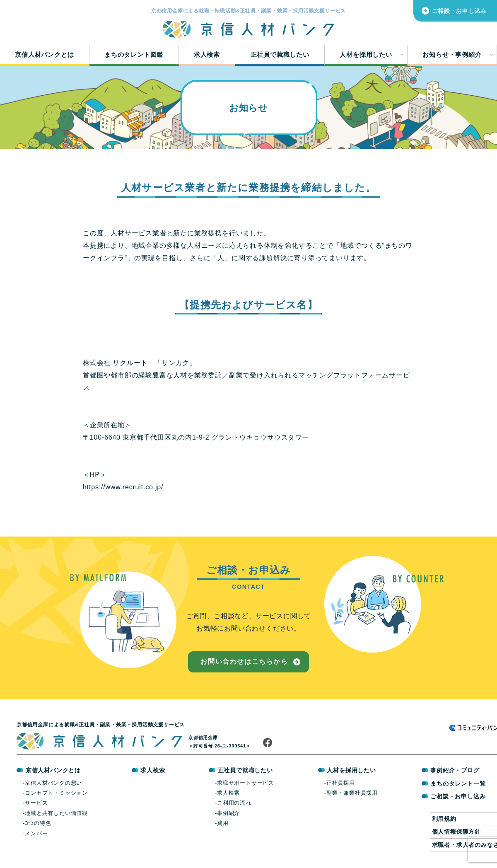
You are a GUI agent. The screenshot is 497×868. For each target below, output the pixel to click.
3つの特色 (38, 823)
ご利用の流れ (234, 803)
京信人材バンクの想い (53, 783)
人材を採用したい (366, 54)
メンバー (36, 833)
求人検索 (207, 54)
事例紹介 (228, 813)
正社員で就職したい (280, 54)
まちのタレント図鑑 (134, 54)
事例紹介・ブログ (455, 770)
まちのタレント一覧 (458, 783)
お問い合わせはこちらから (244, 661)
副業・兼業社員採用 (352, 793)
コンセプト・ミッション (56, 793)
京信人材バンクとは (44, 54)
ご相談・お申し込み (459, 11)
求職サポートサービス (246, 783)
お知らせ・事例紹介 (452, 54)
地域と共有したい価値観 (56, 813)
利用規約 (444, 819)
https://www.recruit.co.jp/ (123, 487)
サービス (36, 803)
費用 (223, 823)
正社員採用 (341, 783)
